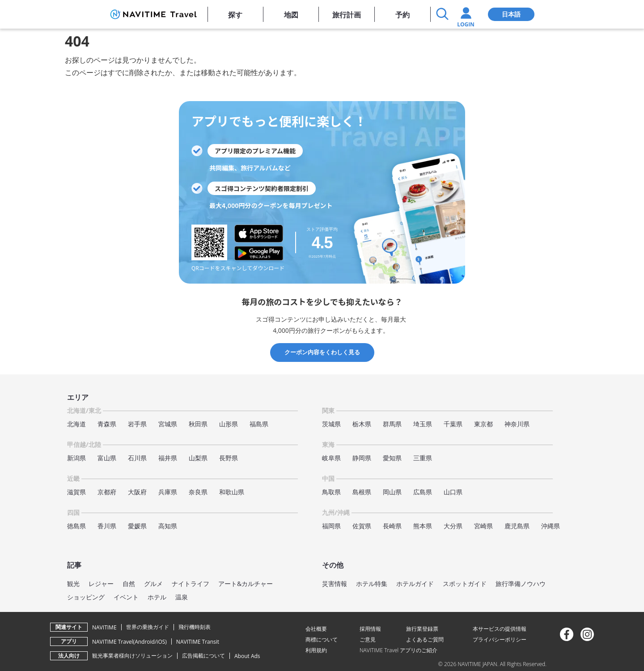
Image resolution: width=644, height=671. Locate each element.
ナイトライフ (191, 584)
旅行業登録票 (422, 629)
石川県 (137, 458)
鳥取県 (331, 492)
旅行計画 (347, 15)
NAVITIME (104, 627)
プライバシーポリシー (500, 639)
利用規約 (316, 650)
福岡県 (331, 526)
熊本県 (423, 526)
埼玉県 (423, 424)
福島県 (259, 424)
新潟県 (76, 458)
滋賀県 (76, 492)
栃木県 (362, 424)
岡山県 (392, 492)
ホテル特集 (372, 584)
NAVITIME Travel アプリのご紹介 (399, 650)
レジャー (101, 584)
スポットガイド (465, 584)
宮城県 (168, 424)
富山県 (107, 458)
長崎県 (392, 526)
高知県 (168, 526)
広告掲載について (203, 656)
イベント (126, 597)
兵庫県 (168, 492)
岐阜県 (331, 458)
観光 (73, 584)
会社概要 (316, 629)
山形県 (229, 424)
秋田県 (198, 424)
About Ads (247, 656)
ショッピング (86, 597)
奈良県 (198, 492)
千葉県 (453, 424)
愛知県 (392, 458)
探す (235, 15)
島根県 (362, 492)
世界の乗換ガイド (148, 627)
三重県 (423, 458)
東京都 (483, 424)
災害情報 (335, 584)
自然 (129, 584)
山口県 (453, 492)
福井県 (168, 458)
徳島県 (76, 526)
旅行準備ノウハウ (521, 584)
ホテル (157, 597)
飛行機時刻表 (195, 627)
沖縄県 (551, 526)
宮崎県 (483, 526)
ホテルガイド (415, 584)
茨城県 (331, 424)
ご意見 (368, 639)
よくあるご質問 (425, 639)
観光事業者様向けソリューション (132, 656)
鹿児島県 (517, 526)
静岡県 (362, 458)
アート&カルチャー (246, 584)
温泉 (182, 597)
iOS (161, 642)
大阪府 (137, 492)
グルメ (153, 584)
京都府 (107, 492)
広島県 (423, 492)
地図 (291, 15)
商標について (322, 639)
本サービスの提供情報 (500, 629)
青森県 (107, 424)
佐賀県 (362, 526)
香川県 (107, 526)
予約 (402, 15)
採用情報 (370, 629)
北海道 (76, 424)
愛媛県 (137, 526)
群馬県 (392, 424)
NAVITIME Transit (198, 642)
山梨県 (198, 458)
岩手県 (137, 424)
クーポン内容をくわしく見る (322, 352)
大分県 (453, 526)
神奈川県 (517, 424)
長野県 (229, 458)
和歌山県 (232, 492)
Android (145, 642)
